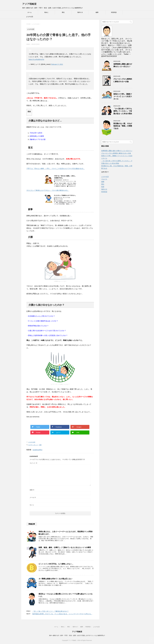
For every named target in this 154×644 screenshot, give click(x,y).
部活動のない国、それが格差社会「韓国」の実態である (123, 126)
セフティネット (33, 445)
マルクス (104, 179)
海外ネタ (80, 12)
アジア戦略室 (29, 4)
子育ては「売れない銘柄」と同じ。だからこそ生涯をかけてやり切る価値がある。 (56, 169)
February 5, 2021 (57, 64)
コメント (34, 463)
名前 (32, 490)
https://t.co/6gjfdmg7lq (36, 59)
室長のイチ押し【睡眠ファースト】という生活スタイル (123, 96)
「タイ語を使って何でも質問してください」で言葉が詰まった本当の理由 (123, 111)
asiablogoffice (38, 450)
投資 (103, 187)
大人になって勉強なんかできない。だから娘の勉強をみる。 (48, 190)
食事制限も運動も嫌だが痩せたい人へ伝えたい (123, 65)
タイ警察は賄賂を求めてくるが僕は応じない (55, 579)
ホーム (30, 12)
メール (33, 497)
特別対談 (114, 12)
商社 (63, 12)
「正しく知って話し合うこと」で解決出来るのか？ (50, 611)
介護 (40, 445)
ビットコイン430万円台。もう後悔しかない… (56, 564)
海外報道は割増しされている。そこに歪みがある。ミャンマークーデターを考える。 (62, 614)
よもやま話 (30, 17)
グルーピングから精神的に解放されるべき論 (123, 80)
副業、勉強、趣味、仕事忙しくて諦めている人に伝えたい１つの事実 (65, 547)
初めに (46, 12)
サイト (32, 505)
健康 (97, 12)
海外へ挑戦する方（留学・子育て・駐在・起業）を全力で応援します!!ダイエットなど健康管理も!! (77, 635)
